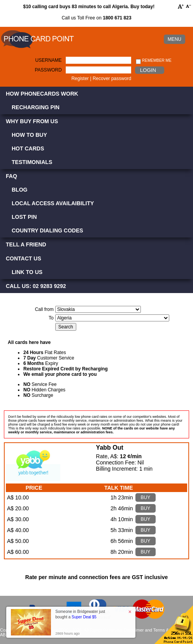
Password (48, 70)
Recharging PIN (36, 107)
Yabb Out (110, 448)
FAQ (11, 176)
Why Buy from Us (32, 121)
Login (148, 70)
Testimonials (32, 162)
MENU (175, 39)
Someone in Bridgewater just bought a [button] (80, 614)
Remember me (154, 61)
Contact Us (24, 258)
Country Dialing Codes (47, 230)
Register (80, 79)
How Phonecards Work (42, 94)
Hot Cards (28, 148)
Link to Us (27, 272)
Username (49, 60)
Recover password (112, 79)
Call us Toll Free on (96, 18)
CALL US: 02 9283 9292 (36, 286)
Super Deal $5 (84, 617)
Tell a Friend (26, 244)
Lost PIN (24, 217)
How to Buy (29, 135)
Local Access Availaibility (53, 203)
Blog (19, 190)
